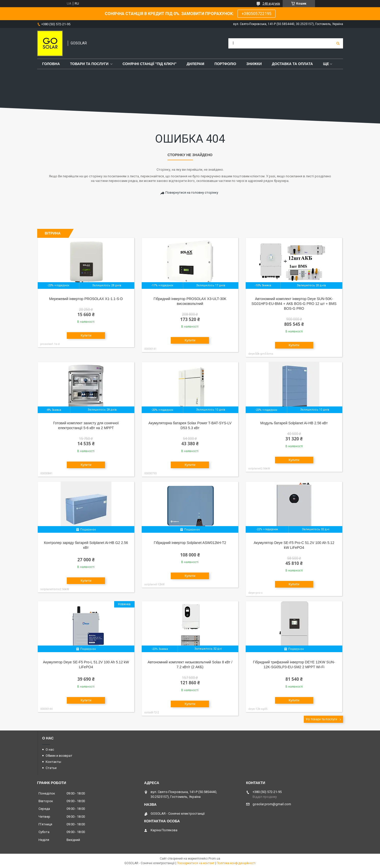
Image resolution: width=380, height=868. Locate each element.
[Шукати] (338, 43)
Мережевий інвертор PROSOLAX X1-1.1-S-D (86, 299)
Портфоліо (225, 64)
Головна (51, 64)
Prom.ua (214, 859)
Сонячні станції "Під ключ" (150, 64)
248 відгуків (271, 4)
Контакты (53, 762)
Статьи (51, 768)
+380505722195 (257, 14)
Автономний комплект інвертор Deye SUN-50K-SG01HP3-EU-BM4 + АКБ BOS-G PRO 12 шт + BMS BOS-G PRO (294, 304)
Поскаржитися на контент (196, 863)
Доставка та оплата (292, 64)
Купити (86, 335)
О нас (50, 749)
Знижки (254, 64)
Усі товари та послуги (321, 719)
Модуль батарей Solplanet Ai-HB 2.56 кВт (294, 423)
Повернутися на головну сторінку (192, 193)
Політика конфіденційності (236, 863)
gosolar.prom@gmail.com (272, 804)
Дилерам (195, 64)
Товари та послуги (89, 64)
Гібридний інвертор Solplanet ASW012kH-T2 (190, 543)
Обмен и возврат (59, 756)
